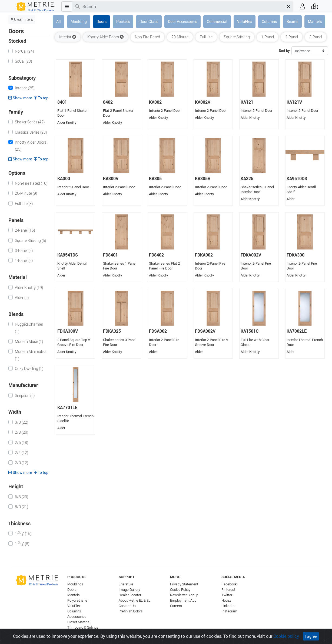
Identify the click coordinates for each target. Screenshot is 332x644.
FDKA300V (68, 331)
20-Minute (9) (26, 193)
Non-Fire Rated (147, 37)
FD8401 (110, 255)
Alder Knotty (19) (29, 287)
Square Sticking (237, 37)
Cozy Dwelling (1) (29, 368)
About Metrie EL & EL (135, 600)
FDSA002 (158, 331)
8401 (62, 102)
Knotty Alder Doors (105, 37)
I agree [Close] (311, 639)
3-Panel (316, 37)
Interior (68, 37)
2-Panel (292, 37)
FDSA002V (205, 331)
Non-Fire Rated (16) (31, 183)
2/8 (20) (21, 432)
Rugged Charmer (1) (29, 328)
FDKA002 (204, 255)
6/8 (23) (21, 497)
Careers (176, 606)
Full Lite (206, 37)
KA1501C (250, 331)
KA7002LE (297, 331)
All (59, 21)
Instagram (229, 611)
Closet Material (79, 622)
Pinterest (228, 590)
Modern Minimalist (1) (30, 355)
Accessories (77, 617)
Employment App (183, 600)
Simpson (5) (25, 395)
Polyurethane (77, 600)
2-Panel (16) (25, 230)
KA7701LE (67, 407)
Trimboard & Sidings (83, 627)
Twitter (227, 595)
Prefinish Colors (131, 611)
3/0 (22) (21, 422)
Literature (126, 584)
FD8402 (156, 255)
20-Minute (180, 37)
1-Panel (268, 37)
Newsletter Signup (184, 595)
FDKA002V (251, 255)
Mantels (315, 21)
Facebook (229, 584)
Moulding (79, 21)
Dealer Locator (130, 595)
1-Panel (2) (24, 260)
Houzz (226, 600)
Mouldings (75, 584)
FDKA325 (112, 331)
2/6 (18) (21, 442)
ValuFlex (245, 21)
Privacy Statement (184, 584)
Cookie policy (286, 639)
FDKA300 (296, 255)
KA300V (111, 178)
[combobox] (183, 6)
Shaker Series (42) (30, 122)
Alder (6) (22, 297)
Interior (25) (25, 88)
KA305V (203, 178)
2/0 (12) (21, 463)
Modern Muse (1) (29, 341)
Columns (269, 21)
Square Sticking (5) (30, 240)
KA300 (64, 178)
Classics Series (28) (31, 132)
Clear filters (22, 19)
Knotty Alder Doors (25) (31, 146)
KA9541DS (68, 255)
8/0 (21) (21, 507)
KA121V (294, 102)
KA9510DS (297, 178)
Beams (292, 21)
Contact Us (127, 606)
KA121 (247, 102)
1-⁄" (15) (23, 534)
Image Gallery (129, 590)
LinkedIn (228, 606)
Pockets (123, 21)
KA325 (247, 178)
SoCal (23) (23, 61)
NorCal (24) (24, 51)
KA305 (155, 178)
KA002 (155, 102)
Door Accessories (182, 21)
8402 (108, 102)
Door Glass (149, 21)
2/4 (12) (21, 452)
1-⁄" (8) (22, 544)
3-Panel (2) (24, 250)
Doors (102, 21)
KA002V (203, 102)
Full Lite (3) (24, 203)
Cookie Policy (180, 590)
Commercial (217, 21)
